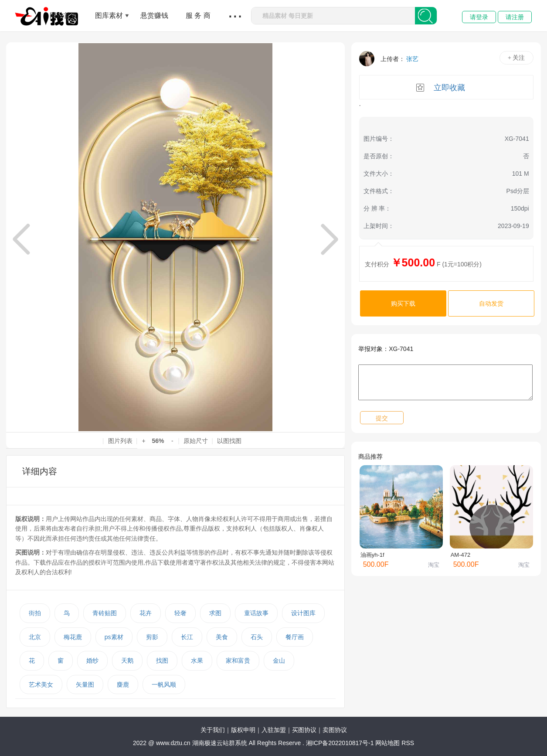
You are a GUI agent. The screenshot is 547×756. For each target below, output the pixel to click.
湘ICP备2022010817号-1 (340, 743)
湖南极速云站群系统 (221, 743)
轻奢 (180, 613)
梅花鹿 (73, 637)
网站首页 (64, 15)
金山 (279, 661)
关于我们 (213, 730)
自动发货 (491, 303)
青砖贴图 (105, 613)
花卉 (146, 613)
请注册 (515, 17)
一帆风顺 (164, 684)
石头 (257, 637)
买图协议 (304, 730)
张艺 (412, 59)
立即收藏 (449, 88)
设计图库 (303, 613)
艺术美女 (41, 684)
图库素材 (109, 15)
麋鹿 (123, 684)
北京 (35, 637)
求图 (215, 613)
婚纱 (92, 661)
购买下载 (403, 303)
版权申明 (243, 730)
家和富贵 (238, 661)
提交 (382, 418)
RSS (408, 743)
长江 (187, 637)
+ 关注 (516, 58)
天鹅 (127, 661)
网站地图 (387, 743)
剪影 (152, 637)
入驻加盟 (274, 730)
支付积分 (377, 264)
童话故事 (256, 613)
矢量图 (85, 684)
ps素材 (114, 637)
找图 (162, 661)
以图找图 (229, 441)
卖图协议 (335, 730)
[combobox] (333, 16)
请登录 (479, 17)
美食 (222, 637)
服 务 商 (198, 15)
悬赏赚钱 (154, 15)
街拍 (35, 613)
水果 (197, 661)
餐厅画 (295, 637)
